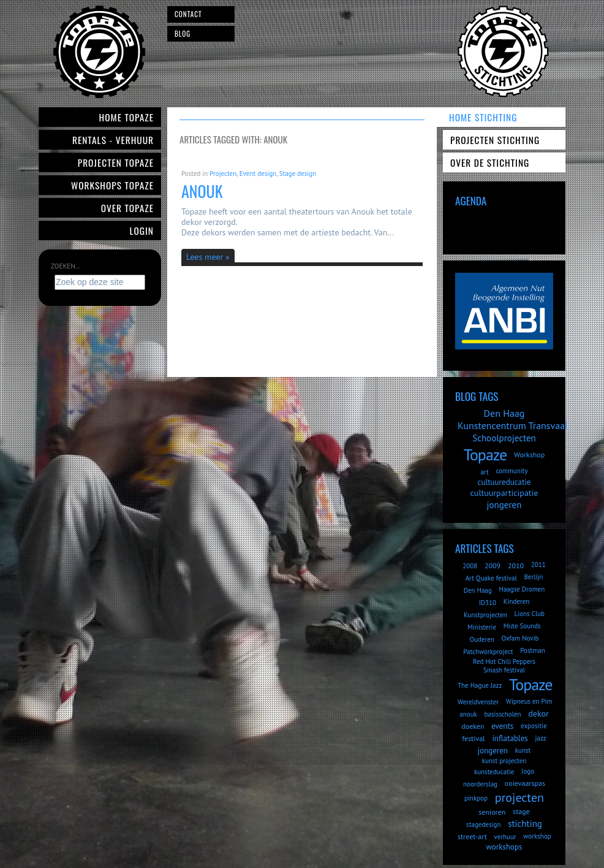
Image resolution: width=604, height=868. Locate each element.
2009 (493, 565)
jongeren (504, 505)
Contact (188, 14)
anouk (468, 714)
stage (521, 811)
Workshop (529, 455)
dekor (538, 714)
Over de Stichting (490, 162)
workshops (504, 847)
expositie (534, 726)
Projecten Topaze (116, 162)
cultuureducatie (504, 482)
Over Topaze (127, 208)
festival (473, 738)
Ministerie (482, 627)
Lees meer (205, 257)
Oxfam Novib (520, 638)
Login (142, 230)
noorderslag (480, 784)
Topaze (485, 455)
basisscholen (503, 714)
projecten (519, 798)
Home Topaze (126, 117)
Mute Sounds (522, 626)
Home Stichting (483, 117)
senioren (492, 812)
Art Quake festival (491, 578)
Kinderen (517, 601)
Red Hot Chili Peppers (504, 661)
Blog (183, 34)
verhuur (505, 837)
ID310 (488, 603)
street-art (472, 836)
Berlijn (533, 577)
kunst (523, 750)
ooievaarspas (525, 783)
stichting (525, 824)
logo (528, 771)
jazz (541, 738)
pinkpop (476, 798)
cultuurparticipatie (504, 493)
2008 (470, 566)
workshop (537, 836)
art (484, 472)
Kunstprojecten (485, 615)
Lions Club (530, 614)
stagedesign (483, 824)
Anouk (202, 191)
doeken (473, 726)
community (512, 471)
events (502, 726)
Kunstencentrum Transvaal (513, 425)
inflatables (510, 738)
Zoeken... (66, 266)
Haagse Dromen (522, 589)
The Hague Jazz (480, 685)
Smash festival (504, 670)
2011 (538, 565)
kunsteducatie (494, 772)
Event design (258, 173)
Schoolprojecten (504, 438)
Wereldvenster (478, 702)
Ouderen (481, 639)
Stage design (298, 173)
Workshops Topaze (112, 185)
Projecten (223, 173)
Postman (532, 650)
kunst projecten (504, 761)
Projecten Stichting (495, 140)
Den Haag (504, 413)
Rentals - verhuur (113, 140)
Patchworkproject (488, 652)
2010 (516, 565)
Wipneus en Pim (529, 701)
